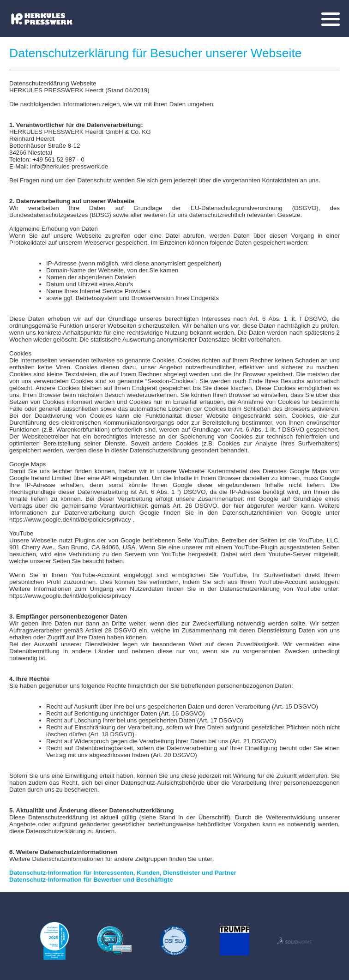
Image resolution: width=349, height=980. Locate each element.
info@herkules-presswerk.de (69, 166)
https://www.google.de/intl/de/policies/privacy (70, 520)
